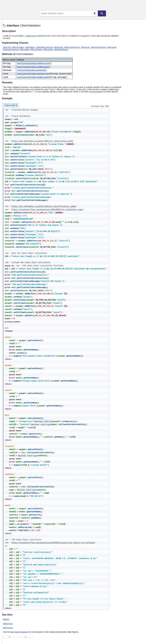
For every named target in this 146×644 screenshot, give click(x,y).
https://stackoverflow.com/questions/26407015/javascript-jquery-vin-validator (53, 543)
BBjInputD (59, 47)
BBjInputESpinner (99, 47)
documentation (96, 92)
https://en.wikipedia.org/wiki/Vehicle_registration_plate (42, 141)
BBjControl (31, 36)
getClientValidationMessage (33, 67)
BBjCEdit (7, 47)
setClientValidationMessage (33, 77)
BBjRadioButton (61, 50)
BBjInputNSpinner (11, 50)
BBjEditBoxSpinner (45, 47)
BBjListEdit (48, 50)
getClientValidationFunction (33, 64)
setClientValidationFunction (33, 74)
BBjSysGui (8, 624)
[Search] (102, 13)
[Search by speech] (95, 13)
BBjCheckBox (18, 47)
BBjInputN (112, 47)
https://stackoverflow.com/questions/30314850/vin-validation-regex (47, 209)
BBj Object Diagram (19, 632)
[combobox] (69, 13)
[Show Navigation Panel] (138, 6)
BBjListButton (37, 50)
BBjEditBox (30, 47)
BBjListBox (25, 50)
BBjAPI (6, 619)
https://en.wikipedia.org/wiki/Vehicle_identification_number (44, 206)
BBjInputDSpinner (72, 47)
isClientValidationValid (31, 70)
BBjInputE (85, 47)
